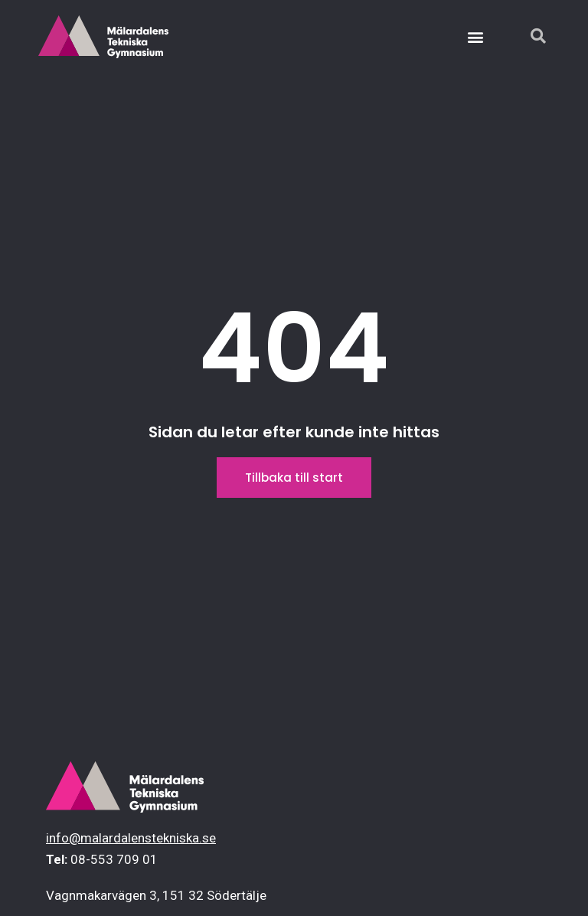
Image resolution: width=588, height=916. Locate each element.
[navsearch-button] (531, 37)
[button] (476, 37)
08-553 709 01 (114, 859)
